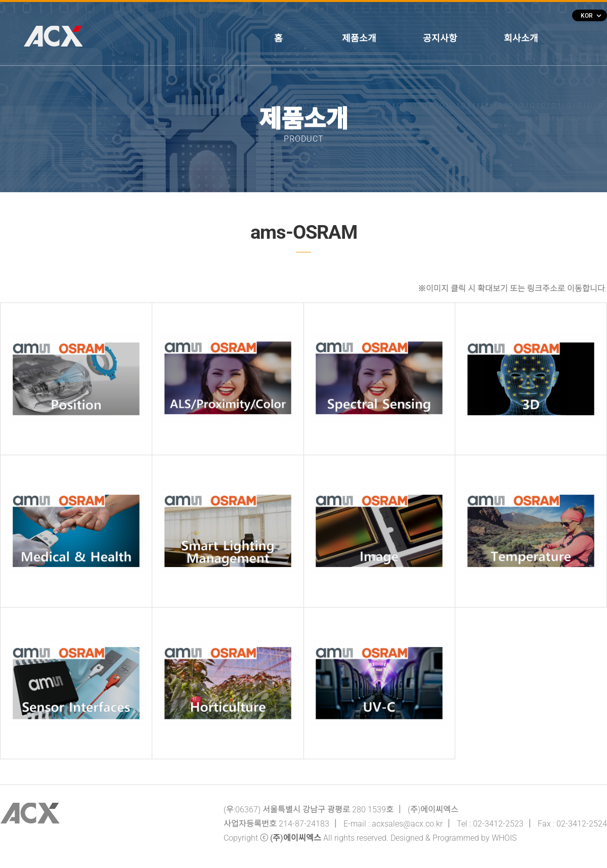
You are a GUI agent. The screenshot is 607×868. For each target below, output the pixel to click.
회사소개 (521, 38)
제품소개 (359, 38)
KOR (591, 16)
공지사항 (440, 38)
